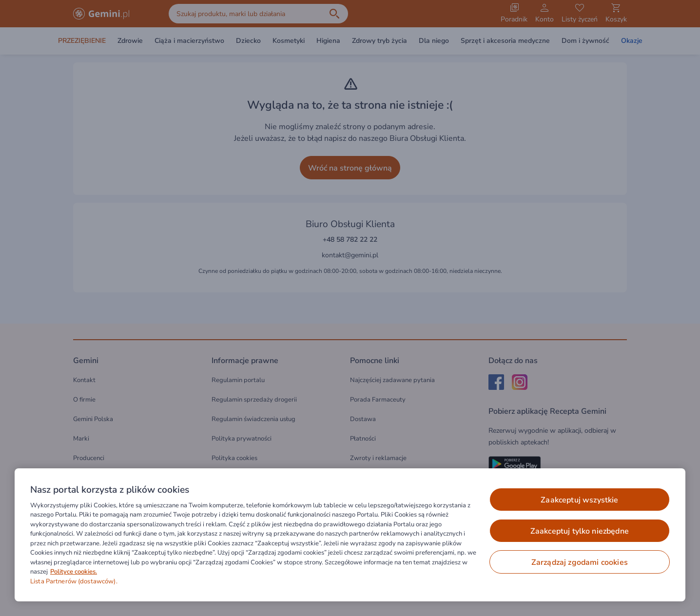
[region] (350, 535)
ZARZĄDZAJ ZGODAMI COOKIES (580, 562)
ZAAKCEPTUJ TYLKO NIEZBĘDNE (580, 531)
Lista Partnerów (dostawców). (74, 581)
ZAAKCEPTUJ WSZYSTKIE (579, 500)
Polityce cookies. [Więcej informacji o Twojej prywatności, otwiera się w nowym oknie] (74, 572)
